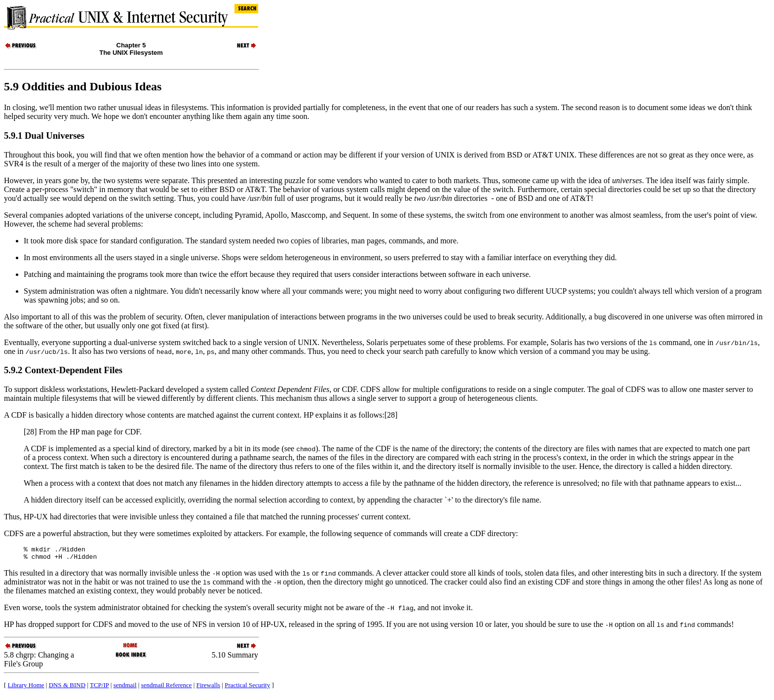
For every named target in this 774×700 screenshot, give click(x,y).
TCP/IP (99, 688)
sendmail (125, 688)
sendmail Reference (167, 688)
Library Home (26, 688)
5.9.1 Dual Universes (44, 136)
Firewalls (208, 688)
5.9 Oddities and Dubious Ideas (83, 86)
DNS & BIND (67, 688)
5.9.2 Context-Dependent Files (63, 370)
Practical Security (247, 688)
